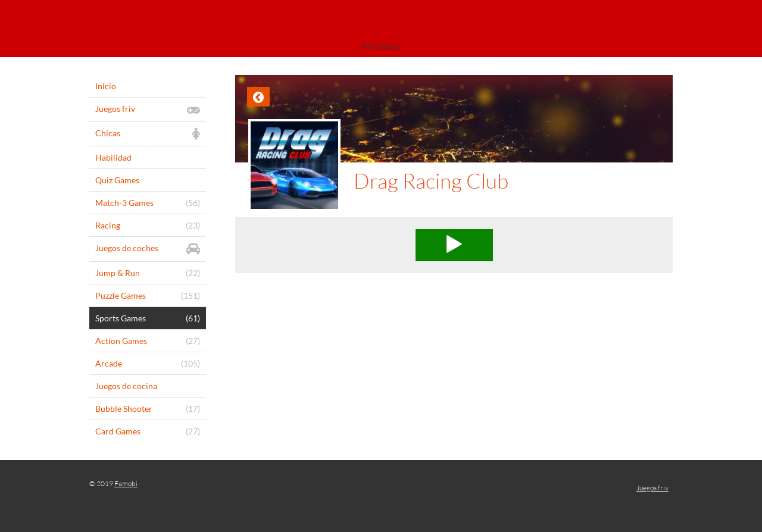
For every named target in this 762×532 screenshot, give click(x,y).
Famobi (126, 484)
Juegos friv (652, 488)
